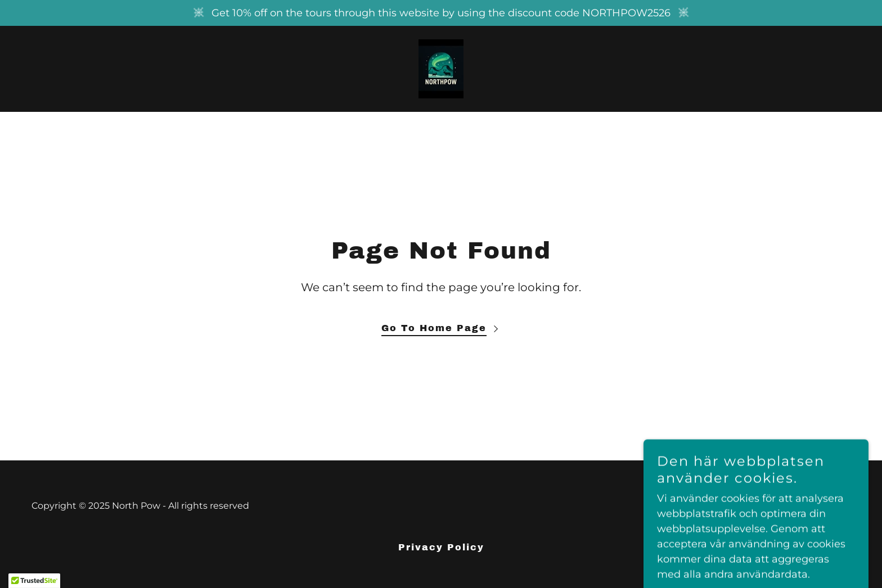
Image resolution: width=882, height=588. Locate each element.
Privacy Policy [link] (441, 547)
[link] (441, 68)
